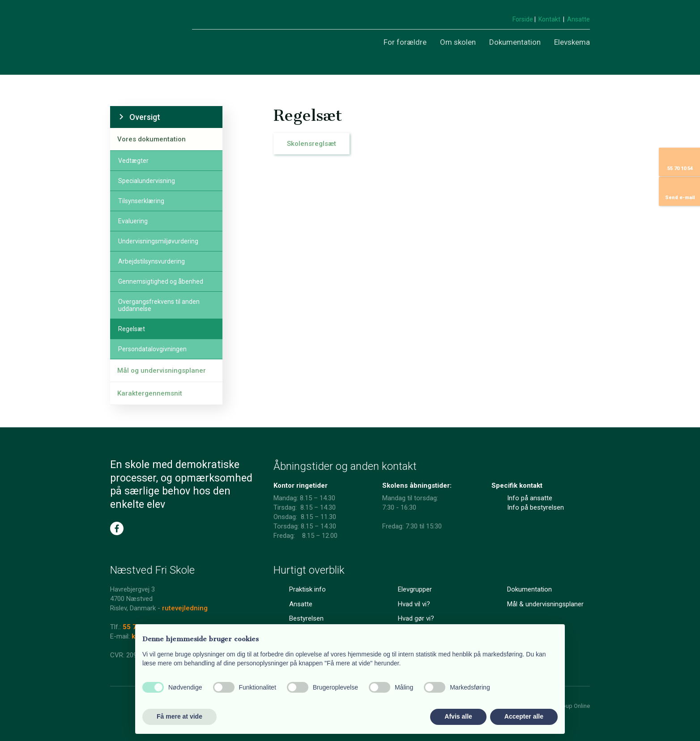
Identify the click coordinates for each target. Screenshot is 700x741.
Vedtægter (133, 161)
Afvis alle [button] (458, 716)
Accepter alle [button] (524, 716)
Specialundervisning (147, 181)
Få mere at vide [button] (179, 716)
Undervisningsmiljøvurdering (158, 241)
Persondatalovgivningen (152, 349)
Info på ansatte (530, 498)
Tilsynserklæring (141, 201)
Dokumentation (515, 42)
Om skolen (458, 42)
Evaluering (133, 221)
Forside (523, 19)
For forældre (405, 42)
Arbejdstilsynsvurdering (152, 261)
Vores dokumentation (152, 139)
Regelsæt (132, 329)
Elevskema (572, 42)
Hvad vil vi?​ (414, 604)
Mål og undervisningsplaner (162, 370)
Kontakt (549, 19)
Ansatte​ (301, 604)
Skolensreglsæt (312, 144)
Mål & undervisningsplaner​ (545, 604)
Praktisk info (307, 589)
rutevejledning (185, 608)
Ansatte (578, 19)
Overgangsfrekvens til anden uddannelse (159, 305)
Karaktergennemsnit (150, 393)
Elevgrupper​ (415, 589)
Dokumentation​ (529, 589)
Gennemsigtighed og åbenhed (161, 281)
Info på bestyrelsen (536, 507)
